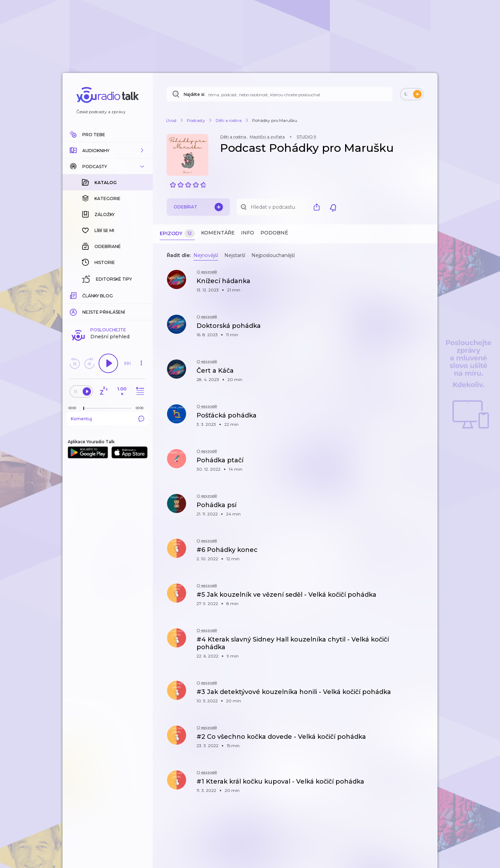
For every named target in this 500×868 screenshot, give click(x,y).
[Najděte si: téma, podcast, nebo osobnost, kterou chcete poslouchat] (280, 94)
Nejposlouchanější (273, 255)
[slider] (84, 408)
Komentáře (218, 233)
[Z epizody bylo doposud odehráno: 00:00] (74, 408)
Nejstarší (235, 255)
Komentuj (108, 419)
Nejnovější (206, 255)
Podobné (274, 233)
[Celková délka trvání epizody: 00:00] (141, 408)
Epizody (177, 234)
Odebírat (198, 207)
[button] (108, 150)
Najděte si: (194, 94)
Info (248, 233)
